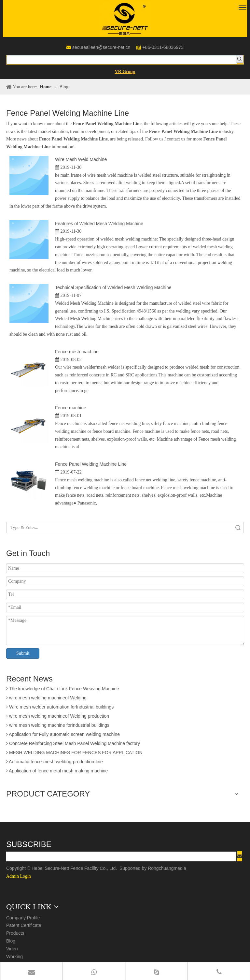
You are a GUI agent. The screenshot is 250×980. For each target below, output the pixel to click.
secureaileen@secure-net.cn (101, 47)
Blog (11, 941)
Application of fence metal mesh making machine (57, 772)
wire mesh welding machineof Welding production (58, 717)
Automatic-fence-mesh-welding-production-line (55, 763)
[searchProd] (122, 60)
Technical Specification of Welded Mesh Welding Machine (113, 287)
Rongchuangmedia (169, 868)
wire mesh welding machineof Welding (46, 699)
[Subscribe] (240, 856)
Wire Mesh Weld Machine (81, 159)
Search (238, 527)
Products (15, 933)
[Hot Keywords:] (240, 59)
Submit (23, 653)
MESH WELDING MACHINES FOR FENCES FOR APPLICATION (74, 754)
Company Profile (23, 918)
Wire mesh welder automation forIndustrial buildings (60, 708)
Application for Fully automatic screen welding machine (63, 736)
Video (12, 949)
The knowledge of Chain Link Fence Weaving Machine (63, 690)
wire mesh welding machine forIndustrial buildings (58, 726)
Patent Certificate (24, 925)
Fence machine (71, 408)
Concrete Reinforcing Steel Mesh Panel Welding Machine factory (73, 745)
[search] (121, 856)
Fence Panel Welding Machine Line (91, 464)
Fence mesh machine (77, 352)
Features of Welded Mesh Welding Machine (99, 224)
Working (14, 957)
